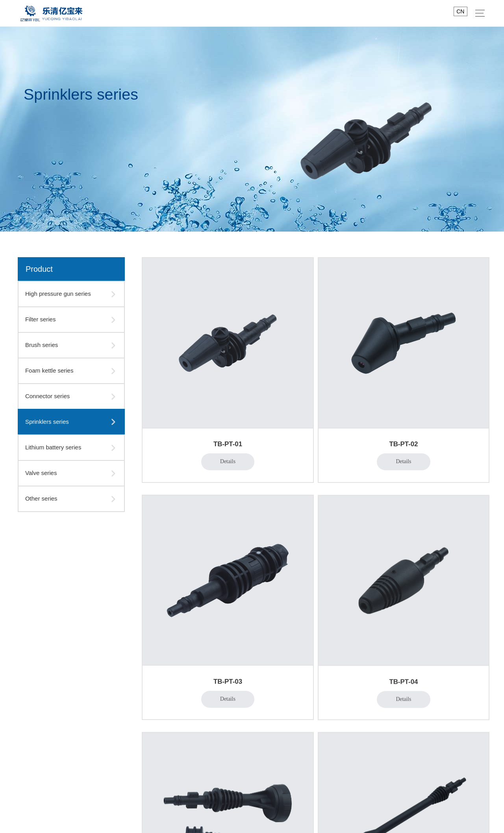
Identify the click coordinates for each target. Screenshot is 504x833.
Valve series (41, 473)
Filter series (41, 319)
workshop (171, 699)
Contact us (329, 669)
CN (460, 11)
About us (172, 669)
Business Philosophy (185, 711)
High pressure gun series (58, 294)
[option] (252, 129)
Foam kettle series (49, 370)
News (283, 669)
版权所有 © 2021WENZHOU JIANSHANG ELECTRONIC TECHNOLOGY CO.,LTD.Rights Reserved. (252, 820)
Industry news (292, 699)
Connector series (47, 396)
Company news (294, 687)
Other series (41, 498)
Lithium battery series (53, 447)
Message (170, 722)
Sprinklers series (47, 422)
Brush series (42, 345)
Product (223, 669)
